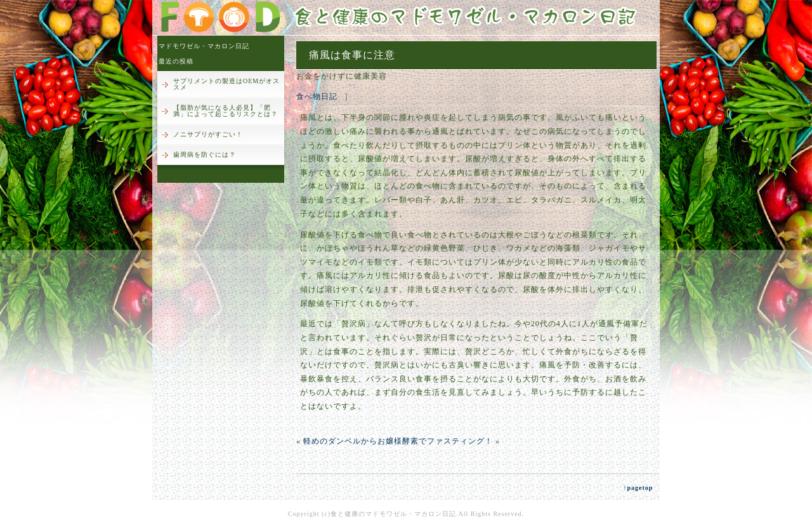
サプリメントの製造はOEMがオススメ (226, 84)
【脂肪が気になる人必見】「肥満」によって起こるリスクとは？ (226, 111)
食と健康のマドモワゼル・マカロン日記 (393, 514)
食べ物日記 (317, 96)
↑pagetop (638, 488)
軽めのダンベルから (340, 441)
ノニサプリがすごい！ (208, 134)
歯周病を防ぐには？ (205, 155)
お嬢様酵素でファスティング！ (435, 441)
